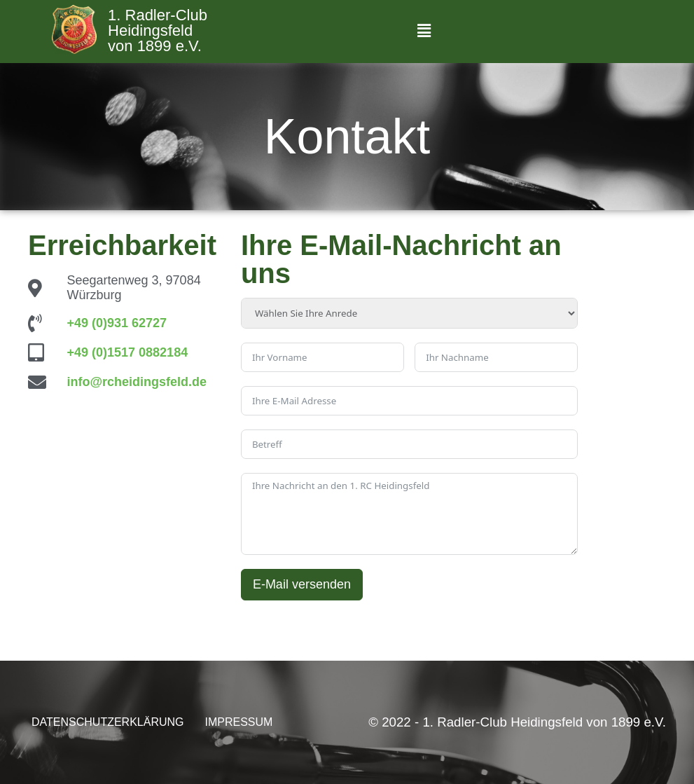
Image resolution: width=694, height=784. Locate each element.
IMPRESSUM (239, 722)
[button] (424, 31)
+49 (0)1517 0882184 (128, 352)
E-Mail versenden (302, 584)
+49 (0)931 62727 (117, 323)
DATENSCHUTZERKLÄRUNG (108, 722)
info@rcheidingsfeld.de (137, 382)
